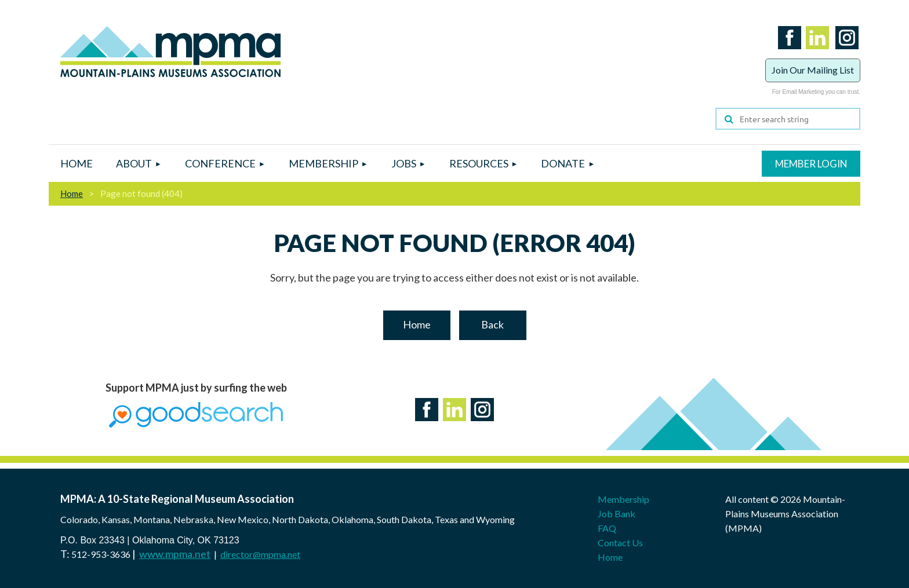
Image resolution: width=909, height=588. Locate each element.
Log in (811, 164)
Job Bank (617, 514)
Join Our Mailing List (813, 70)
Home (72, 193)
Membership (623, 499)
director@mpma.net (260, 554)
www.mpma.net (175, 554)
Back (492, 324)
